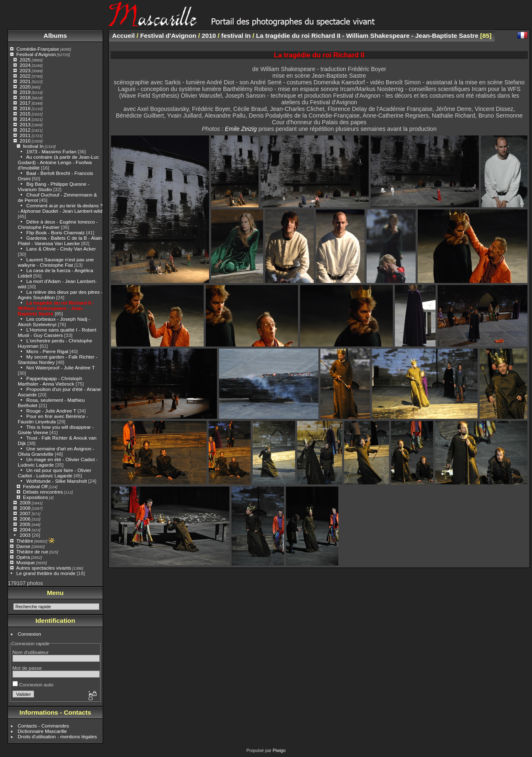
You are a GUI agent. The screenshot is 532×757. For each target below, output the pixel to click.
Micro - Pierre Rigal (47, 351)
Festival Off (35, 486)
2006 (25, 519)
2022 (25, 76)
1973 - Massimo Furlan (51, 151)
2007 (25, 513)
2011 (25, 135)
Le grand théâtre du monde (46, 573)
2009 (25, 503)
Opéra (23, 557)
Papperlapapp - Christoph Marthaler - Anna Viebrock (50, 381)
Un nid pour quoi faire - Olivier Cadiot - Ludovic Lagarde (55, 473)
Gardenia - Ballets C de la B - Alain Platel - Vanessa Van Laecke (60, 241)
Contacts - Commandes (44, 726)
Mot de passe (27, 668)
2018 (25, 97)
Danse (23, 546)
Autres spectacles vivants (44, 568)
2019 (25, 92)
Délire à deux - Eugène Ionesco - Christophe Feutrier (58, 224)
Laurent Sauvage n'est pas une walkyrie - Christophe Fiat (56, 262)
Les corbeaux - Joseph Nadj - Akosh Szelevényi (54, 322)
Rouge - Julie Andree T (51, 411)
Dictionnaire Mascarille (42, 731)
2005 (25, 524)
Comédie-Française (38, 49)
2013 (25, 124)
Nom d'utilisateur (31, 652)
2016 (25, 108)
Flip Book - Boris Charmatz (55, 232)
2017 (25, 103)
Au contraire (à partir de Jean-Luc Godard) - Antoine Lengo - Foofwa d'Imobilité (58, 162)
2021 (25, 81)
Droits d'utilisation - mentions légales (58, 736)
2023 (25, 70)
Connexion (30, 634)
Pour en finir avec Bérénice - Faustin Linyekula (53, 419)
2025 (25, 60)
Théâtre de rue (32, 552)
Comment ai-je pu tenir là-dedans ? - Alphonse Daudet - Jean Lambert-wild (60, 208)
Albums (55, 36)
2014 (25, 119)
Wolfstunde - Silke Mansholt (57, 481)
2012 (25, 130)
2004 (25, 530)
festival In (33, 146)
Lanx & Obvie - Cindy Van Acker (61, 249)
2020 (25, 87)
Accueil (124, 36)
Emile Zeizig (241, 129)
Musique (25, 562)
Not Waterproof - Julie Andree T (60, 367)
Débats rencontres (43, 492)
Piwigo (279, 750)
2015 (25, 114)
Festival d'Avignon (36, 54)
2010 (25, 141)
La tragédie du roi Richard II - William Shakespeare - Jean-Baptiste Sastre (56, 308)
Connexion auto (33, 684)
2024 (25, 65)
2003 (25, 535)
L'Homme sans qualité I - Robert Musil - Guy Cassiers (57, 332)
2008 (25, 508)
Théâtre (25, 541)
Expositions (35, 497)
